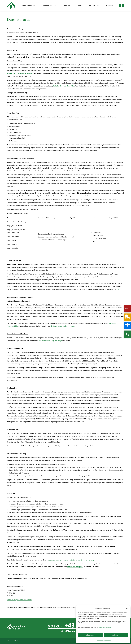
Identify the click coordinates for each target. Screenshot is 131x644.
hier (118, 289)
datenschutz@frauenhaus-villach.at (19, 600)
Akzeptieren (90, 635)
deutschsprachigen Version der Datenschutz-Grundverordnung (71, 560)
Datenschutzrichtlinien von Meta (63, 326)
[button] (127, 326)
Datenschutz (100, 640)
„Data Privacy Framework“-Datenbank (20, 73)
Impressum (108, 640)
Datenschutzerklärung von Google (50, 341)
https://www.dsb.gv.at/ (75, 567)
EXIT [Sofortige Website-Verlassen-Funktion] (127, 309)
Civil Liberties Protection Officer (64, 86)
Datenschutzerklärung (105, 628)
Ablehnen (116, 635)
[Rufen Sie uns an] (127, 334)
